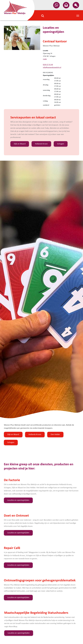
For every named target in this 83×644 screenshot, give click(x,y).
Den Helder (55, 435)
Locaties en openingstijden (18, 500)
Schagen (61, 144)
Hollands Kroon (41, 144)
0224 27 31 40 (48, 65)
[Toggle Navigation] (78, 15)
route (45, 59)
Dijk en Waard (20, 144)
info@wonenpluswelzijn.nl (52, 67)
